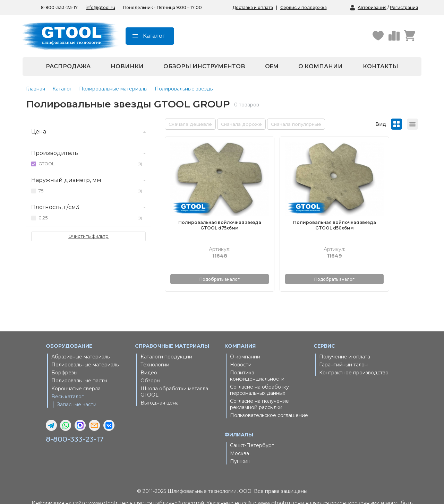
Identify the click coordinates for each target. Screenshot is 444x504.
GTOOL (90, 164)
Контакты (381, 66)
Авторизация (372, 7)
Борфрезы (64, 351)
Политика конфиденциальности (257, 354)
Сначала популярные (296, 124)
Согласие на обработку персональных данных (259, 368)
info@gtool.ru (100, 7)
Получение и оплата (345, 335)
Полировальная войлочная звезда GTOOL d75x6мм (205, 204)
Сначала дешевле (190, 124)
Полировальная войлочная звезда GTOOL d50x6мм (291, 204)
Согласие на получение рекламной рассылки (259, 382)
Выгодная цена (160, 381)
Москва (240, 432)
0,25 (90, 218)
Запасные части (77, 383)
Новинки (127, 66)
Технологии (155, 343)
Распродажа (68, 66)
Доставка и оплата (253, 7)
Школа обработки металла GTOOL (174, 370)
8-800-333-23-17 (78, 417)
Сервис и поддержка (304, 7)
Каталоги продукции (166, 335)
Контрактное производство (354, 351)
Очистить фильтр (88, 236)
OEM (272, 66)
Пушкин (240, 440)
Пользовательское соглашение (269, 393)
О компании (321, 66)
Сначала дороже (241, 124)
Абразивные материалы (81, 335)
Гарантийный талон (343, 343)
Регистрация (404, 7)
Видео (149, 351)
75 (90, 191)
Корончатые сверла (76, 367)
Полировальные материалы (86, 343)
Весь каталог (67, 375)
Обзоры (150, 359)
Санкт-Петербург (252, 424)
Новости (241, 343)
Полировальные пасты (79, 359)
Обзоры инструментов (204, 66)
